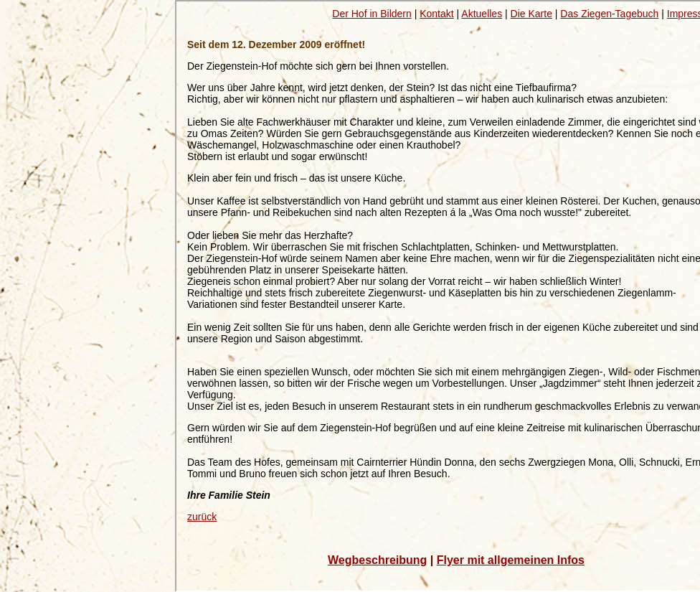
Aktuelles (482, 14)
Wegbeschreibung (377, 560)
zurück (202, 517)
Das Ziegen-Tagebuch (609, 14)
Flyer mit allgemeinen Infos (511, 560)
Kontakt (436, 14)
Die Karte (531, 14)
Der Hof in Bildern (372, 14)
